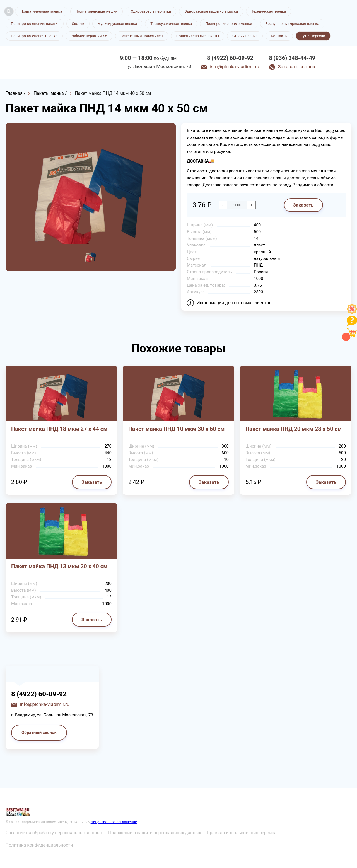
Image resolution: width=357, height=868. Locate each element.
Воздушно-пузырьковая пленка (292, 24)
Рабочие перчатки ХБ (89, 36)
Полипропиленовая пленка (34, 36)
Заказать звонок (296, 67)
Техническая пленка (269, 11)
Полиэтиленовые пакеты (198, 36)
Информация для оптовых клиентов (234, 303)
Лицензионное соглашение (114, 822)
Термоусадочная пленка (171, 24)
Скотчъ (78, 24)
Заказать (303, 205)
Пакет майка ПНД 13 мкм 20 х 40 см (59, 566)
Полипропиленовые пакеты (35, 24)
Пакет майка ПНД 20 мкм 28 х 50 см (294, 429)
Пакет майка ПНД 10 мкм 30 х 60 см (176, 429)
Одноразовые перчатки (151, 11)
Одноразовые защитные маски (211, 11)
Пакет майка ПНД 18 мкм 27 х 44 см (59, 429)
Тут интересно (313, 36)
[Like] (352, 312)
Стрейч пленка (245, 36)
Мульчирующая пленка (117, 24)
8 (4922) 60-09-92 (230, 58)
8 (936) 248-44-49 (292, 58)
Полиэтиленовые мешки (97, 11)
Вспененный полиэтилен (142, 36)
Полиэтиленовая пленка (41, 11)
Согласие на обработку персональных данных (54, 833)
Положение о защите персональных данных (155, 833)
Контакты (279, 36)
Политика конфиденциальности (39, 845)
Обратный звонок (39, 732)
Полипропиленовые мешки (229, 24)
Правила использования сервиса (242, 833)
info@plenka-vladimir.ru (235, 67)
